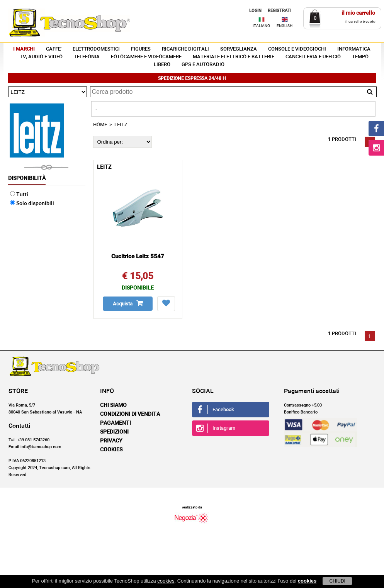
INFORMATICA (354, 49)
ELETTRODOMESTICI (96, 49)
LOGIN (255, 11)
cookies (166, 581)
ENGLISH (285, 26)
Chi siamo (113, 405)
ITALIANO (261, 26)
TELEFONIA (87, 57)
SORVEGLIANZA (239, 49)
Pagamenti (116, 423)
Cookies (111, 450)
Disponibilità (27, 178)
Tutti (19, 195)
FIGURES (141, 49)
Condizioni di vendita (130, 414)
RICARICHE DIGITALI (185, 49)
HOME (100, 125)
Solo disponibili (32, 203)
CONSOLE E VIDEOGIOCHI (297, 49)
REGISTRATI (280, 11)
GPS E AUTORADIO (203, 65)
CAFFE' (54, 49)
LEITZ (121, 125)
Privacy (111, 441)
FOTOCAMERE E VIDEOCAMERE (146, 57)
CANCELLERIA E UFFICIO (313, 57)
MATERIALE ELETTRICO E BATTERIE (234, 57)
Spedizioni (114, 432)
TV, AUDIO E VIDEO (41, 57)
